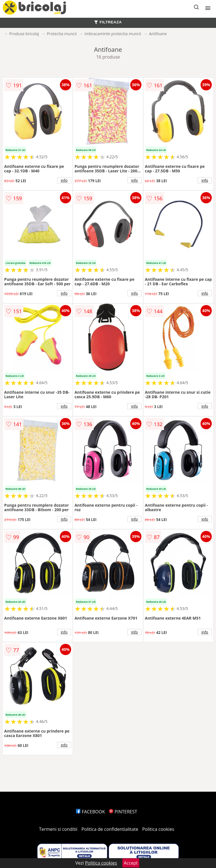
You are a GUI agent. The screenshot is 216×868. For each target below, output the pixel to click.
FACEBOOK (90, 812)
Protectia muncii (62, 34)
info (64, 180)
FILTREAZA (108, 22)
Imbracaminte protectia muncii (113, 34)
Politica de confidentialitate (110, 829)
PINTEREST (123, 812)
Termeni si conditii (58, 829)
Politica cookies (158, 829)
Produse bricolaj (24, 34)
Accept (131, 863)
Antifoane (158, 34)
